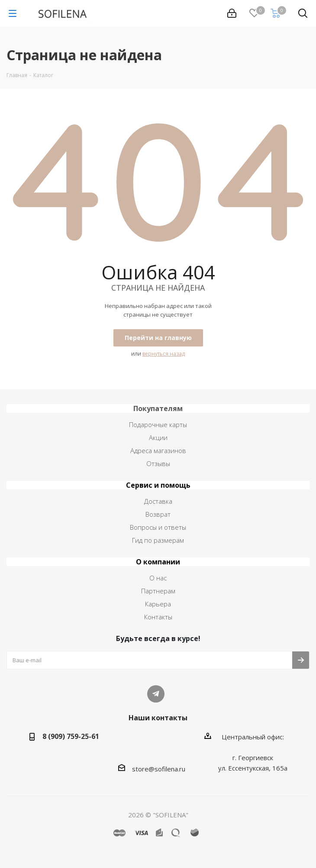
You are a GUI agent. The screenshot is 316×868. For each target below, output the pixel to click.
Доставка (158, 501)
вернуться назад (164, 354)
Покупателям (158, 408)
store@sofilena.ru (159, 769)
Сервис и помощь (158, 485)
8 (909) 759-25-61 (71, 736)
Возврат (158, 514)
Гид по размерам (158, 540)
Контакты (158, 617)
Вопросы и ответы (158, 527)
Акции (158, 437)
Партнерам (158, 591)
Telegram (156, 694)
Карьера (158, 604)
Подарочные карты (158, 424)
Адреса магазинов (158, 450)
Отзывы (158, 463)
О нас (158, 578)
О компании (158, 562)
